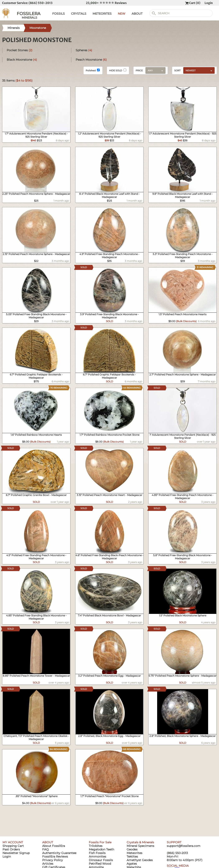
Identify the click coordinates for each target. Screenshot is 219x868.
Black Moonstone (22, 60)
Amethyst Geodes (140, 860)
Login (209, 3)
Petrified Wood (100, 864)
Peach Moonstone (91, 60)
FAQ (45, 849)
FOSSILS (59, 14)
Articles (48, 864)
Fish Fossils (97, 853)
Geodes (132, 849)
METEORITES (102, 14)
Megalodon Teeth (101, 849)
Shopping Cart (13, 846)
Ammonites (97, 856)
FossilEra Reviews (55, 856)
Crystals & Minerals (140, 842)
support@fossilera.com (184, 846)
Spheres (84, 50)
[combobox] (198, 70)
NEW (122, 14)
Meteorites (134, 853)
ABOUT (137, 14)
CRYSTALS (79, 14)
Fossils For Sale (100, 842)
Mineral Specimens (140, 846)
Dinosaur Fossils (101, 860)
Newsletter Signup (16, 853)
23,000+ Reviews (106, 3)
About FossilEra (54, 846)
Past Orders (11, 849)
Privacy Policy (53, 860)
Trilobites (96, 846)
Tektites (132, 856)
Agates (132, 864)
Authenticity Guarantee (59, 853)
